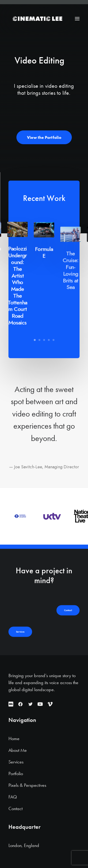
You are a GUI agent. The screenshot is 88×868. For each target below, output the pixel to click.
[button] (77, 19)
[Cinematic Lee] (37, 19)
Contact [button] (68, 610)
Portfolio (16, 773)
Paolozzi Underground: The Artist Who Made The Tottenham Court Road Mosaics (17, 306)
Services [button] (20, 632)
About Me (18, 750)
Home (14, 738)
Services (16, 762)
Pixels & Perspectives (27, 785)
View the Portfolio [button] (44, 137)
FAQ (13, 797)
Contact (15, 808)
